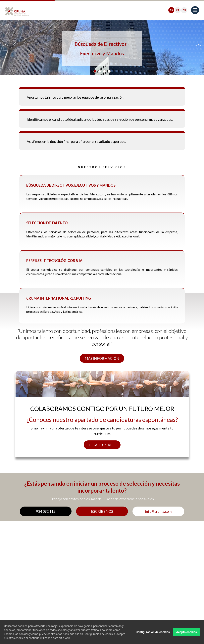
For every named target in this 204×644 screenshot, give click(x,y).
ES (171, 10)
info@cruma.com (158, 511)
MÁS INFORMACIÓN (102, 358)
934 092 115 (46, 511)
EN (184, 10)
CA (178, 10)
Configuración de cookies (153, 632)
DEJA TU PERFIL (102, 445)
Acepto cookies (186, 632)
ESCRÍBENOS (102, 511)
